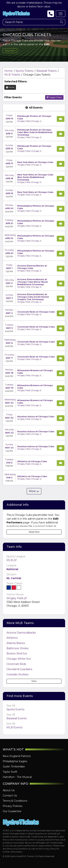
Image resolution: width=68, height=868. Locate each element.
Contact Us (10, 796)
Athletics (12, 638)
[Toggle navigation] (61, 14)
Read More (10, 51)
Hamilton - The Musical (17, 777)
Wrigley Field (17, 598)
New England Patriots (17, 756)
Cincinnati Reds (16, 664)
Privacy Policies (13, 806)
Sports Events (15, 709)
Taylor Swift (10, 772)
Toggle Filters (54, 97)
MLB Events (14, 727)
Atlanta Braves (16, 643)
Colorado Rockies (17, 674)
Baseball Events (17, 718)
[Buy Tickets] (61, 119)
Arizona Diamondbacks (21, 633)
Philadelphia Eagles (15, 761)
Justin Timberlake (14, 767)
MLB (12, 560)
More (34, 681)
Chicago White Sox (19, 659)
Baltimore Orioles (17, 648)
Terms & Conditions (15, 801)
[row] (34, 119)
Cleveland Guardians (19, 669)
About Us (9, 790)
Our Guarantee (12, 811)
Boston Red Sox (17, 654)
